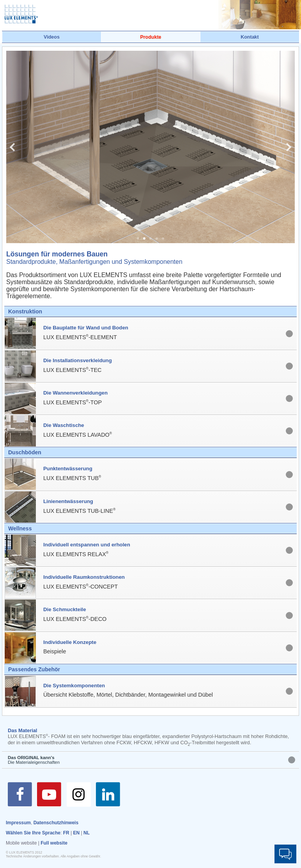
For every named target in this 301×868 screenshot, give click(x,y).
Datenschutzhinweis (56, 823)
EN (77, 833)
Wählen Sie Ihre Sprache (33, 833)
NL (87, 833)
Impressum (18, 823)
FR (66, 833)
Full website (54, 843)
